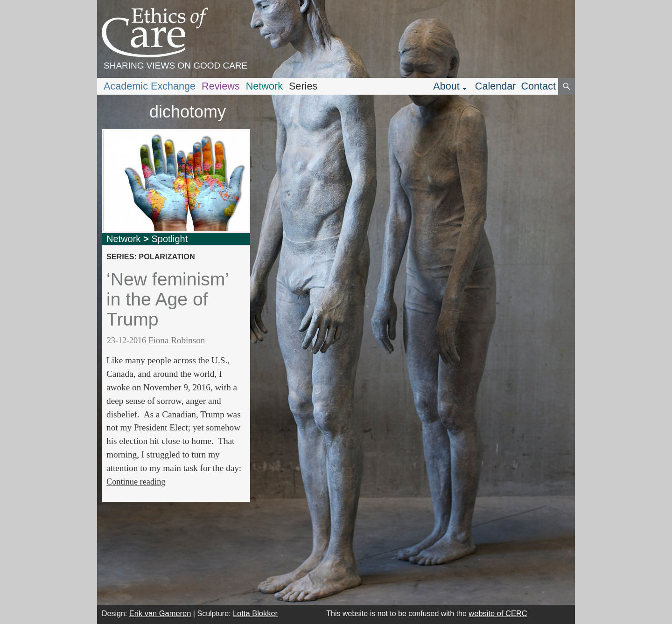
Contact (538, 86)
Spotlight (169, 239)
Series (303, 86)
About (446, 86)
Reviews (221, 86)
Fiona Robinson (177, 340)
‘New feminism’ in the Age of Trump (168, 299)
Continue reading (136, 482)
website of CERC (498, 613)
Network (264, 86)
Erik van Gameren (160, 613)
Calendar (496, 86)
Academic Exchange (150, 86)
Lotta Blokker (255, 613)
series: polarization (151, 257)
